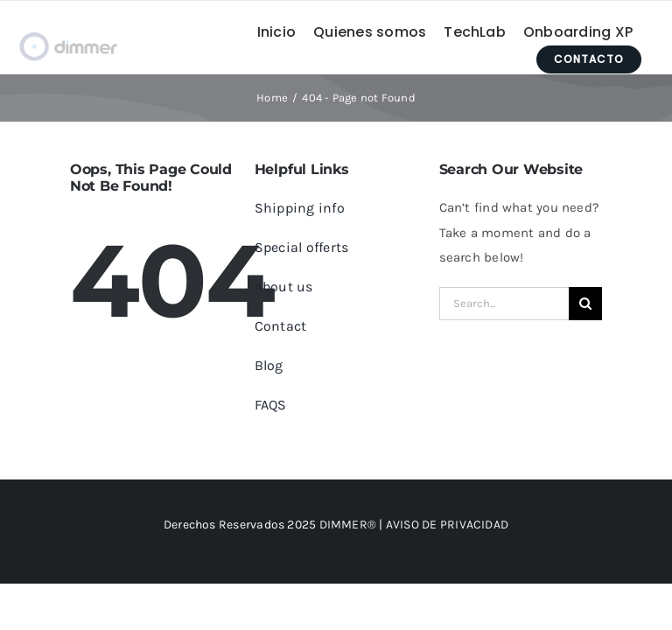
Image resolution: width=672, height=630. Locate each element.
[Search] (585, 304)
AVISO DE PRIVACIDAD (447, 525)
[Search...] (504, 304)
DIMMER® (348, 525)
